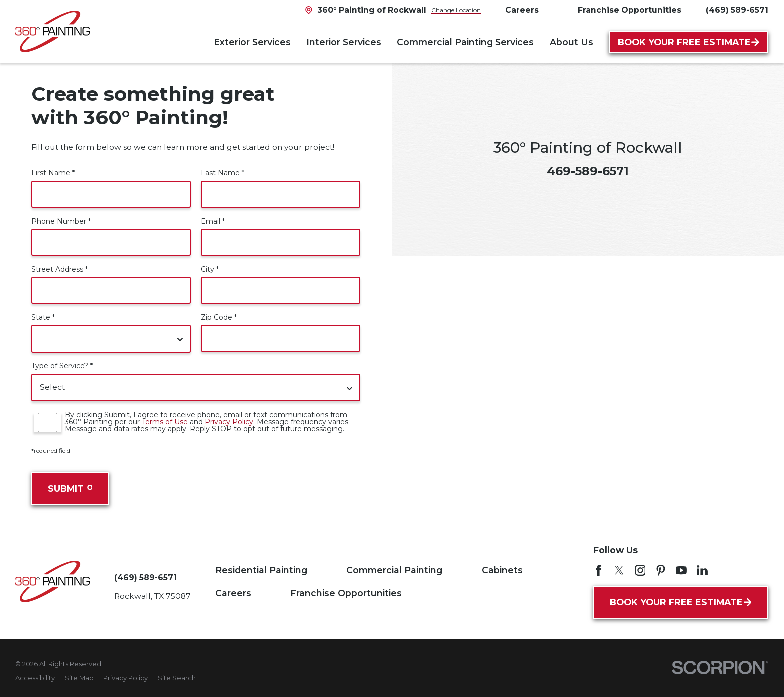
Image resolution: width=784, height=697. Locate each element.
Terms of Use (165, 422)
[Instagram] (640, 570)
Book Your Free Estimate (689, 42)
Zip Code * (219, 317)
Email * (213, 221)
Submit (70, 489)
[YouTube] (681, 570)
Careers (522, 10)
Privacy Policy (229, 422)
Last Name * (223, 173)
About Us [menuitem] (572, 42)
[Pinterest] (661, 570)
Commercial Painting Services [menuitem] (465, 42)
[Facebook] (599, 570)
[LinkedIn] (702, 570)
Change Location (456, 10)
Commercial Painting (394, 570)
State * (43, 317)
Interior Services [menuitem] (344, 42)
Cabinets (502, 570)
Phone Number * (61, 221)
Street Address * (60, 269)
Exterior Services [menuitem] (252, 42)
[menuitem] (35, 678)
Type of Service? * (62, 366)
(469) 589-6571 (737, 10)
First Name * (53, 173)
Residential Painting (261, 570)
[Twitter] (619, 570)
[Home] (53, 32)
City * (210, 269)
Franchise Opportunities (630, 10)
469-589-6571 (588, 171)
